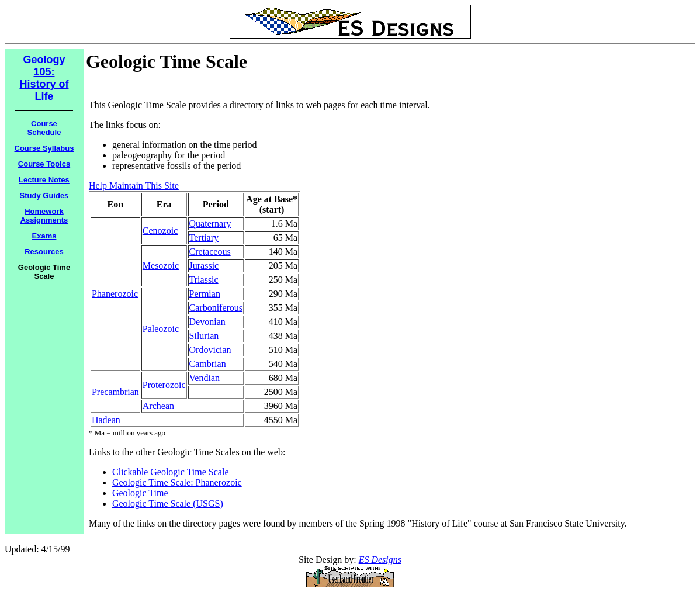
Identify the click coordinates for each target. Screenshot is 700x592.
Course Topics (44, 164)
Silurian (204, 336)
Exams (44, 236)
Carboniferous (216, 308)
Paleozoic (161, 329)
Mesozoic (161, 266)
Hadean (106, 420)
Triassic (204, 280)
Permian (205, 294)
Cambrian (208, 364)
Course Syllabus (44, 148)
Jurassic (204, 266)
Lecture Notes (44, 180)
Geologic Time (140, 493)
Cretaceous (210, 252)
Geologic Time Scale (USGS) (168, 503)
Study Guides (44, 195)
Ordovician (210, 350)
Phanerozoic (115, 294)
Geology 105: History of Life (44, 78)
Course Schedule (44, 128)
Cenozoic (160, 231)
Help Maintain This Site (134, 186)
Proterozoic (164, 385)
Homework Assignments (44, 216)
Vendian (205, 378)
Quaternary (210, 224)
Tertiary (204, 238)
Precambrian (115, 392)
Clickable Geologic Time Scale (171, 472)
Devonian (207, 322)
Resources (44, 252)
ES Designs (380, 560)
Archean (158, 406)
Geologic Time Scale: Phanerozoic (177, 482)
